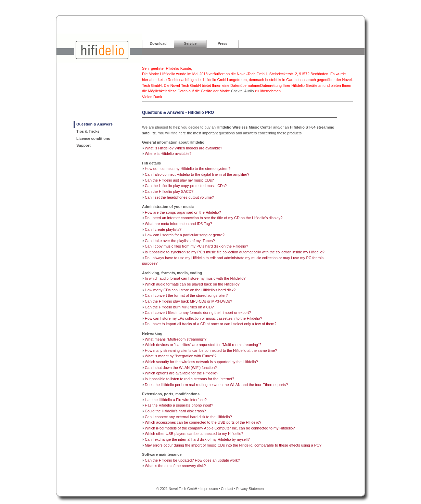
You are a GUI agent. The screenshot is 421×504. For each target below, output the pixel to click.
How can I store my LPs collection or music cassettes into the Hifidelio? (203, 318)
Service (190, 44)
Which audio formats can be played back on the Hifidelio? (192, 284)
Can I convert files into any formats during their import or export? (198, 313)
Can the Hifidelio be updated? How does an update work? (192, 460)
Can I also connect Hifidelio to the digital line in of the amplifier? (197, 174)
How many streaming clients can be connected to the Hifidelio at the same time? (211, 350)
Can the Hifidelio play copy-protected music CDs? (186, 186)
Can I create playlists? (163, 229)
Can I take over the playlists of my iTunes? (180, 241)
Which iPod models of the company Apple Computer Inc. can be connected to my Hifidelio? (220, 428)
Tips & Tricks (88, 131)
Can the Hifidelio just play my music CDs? (179, 180)
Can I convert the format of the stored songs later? (186, 295)
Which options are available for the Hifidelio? (182, 373)
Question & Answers (94, 124)
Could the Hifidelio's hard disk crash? (175, 411)
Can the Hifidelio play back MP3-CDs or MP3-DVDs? (188, 301)
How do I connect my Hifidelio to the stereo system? (188, 169)
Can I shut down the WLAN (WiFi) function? (181, 368)
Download (158, 44)
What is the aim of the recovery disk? (175, 466)
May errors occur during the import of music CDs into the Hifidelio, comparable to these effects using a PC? (233, 445)
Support (84, 145)
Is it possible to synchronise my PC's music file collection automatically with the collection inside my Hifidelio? (235, 252)
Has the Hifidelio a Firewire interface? (176, 400)
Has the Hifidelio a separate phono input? (179, 405)
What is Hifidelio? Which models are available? (183, 148)
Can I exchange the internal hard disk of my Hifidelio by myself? (197, 439)
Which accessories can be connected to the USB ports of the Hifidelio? (203, 422)
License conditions (93, 138)
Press (222, 44)
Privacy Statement (250, 489)
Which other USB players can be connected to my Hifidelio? (194, 434)
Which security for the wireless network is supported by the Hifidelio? (201, 362)
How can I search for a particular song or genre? (185, 235)
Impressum (209, 489)
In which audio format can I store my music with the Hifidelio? (195, 278)
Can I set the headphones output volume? (179, 197)
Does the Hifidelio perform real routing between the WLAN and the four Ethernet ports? (216, 385)
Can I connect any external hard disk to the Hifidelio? (188, 417)
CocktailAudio (243, 91)
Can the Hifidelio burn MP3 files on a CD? (179, 307)
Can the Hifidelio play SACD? (169, 191)
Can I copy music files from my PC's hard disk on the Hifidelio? (196, 246)
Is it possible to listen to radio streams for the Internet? (189, 379)
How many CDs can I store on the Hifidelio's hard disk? (190, 290)
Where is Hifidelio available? (168, 154)
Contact (227, 489)
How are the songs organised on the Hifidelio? (183, 212)
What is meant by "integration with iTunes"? (181, 356)
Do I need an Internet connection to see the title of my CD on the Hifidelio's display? (214, 218)
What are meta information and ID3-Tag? (178, 224)
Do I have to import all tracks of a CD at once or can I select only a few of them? (210, 324)
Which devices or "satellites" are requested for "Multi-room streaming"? (203, 345)
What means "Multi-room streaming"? (176, 339)
